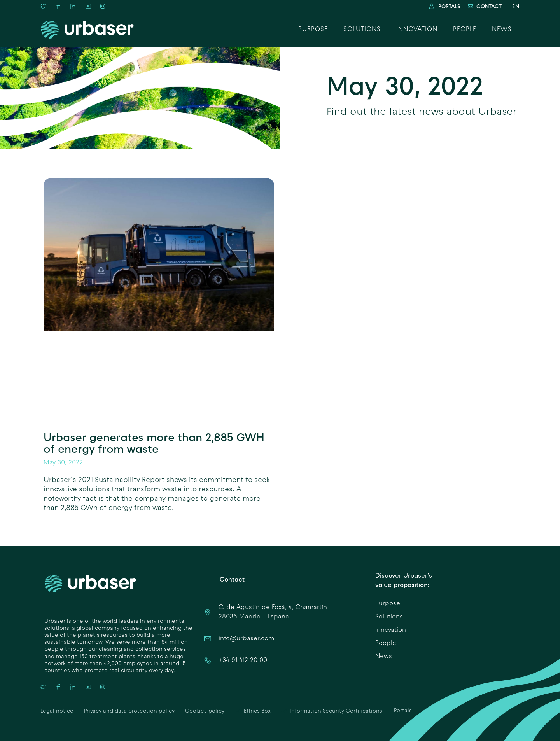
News (502, 30)
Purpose (313, 30)
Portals (403, 711)
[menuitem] (514, 6)
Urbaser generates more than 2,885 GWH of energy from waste (154, 443)
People (465, 30)
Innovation (417, 30)
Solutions (362, 30)
